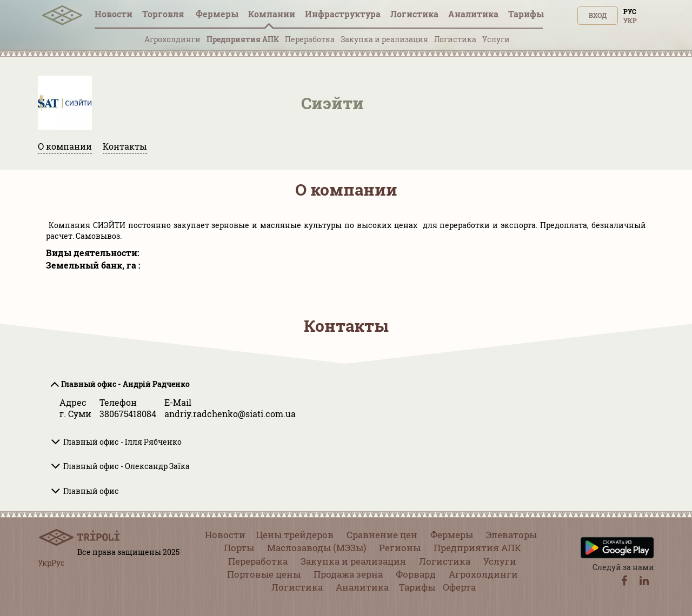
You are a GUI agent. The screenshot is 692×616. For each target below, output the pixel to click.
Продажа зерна (348, 574)
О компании (65, 146)
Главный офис (91, 491)
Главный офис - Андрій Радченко (125, 384)
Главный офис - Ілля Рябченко (122, 442)
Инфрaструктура (343, 14)
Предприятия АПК (243, 39)
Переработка (310, 39)
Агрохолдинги (172, 39)
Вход (598, 15)
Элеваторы (511, 535)
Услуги (496, 39)
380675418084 (128, 414)
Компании (272, 14)
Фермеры (217, 14)
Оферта (459, 587)
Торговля (164, 14)
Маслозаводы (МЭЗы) (317, 548)
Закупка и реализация (384, 39)
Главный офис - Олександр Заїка (127, 466)
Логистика (414, 14)
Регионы (400, 548)
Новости (114, 14)
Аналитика (473, 14)
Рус (630, 11)
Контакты (125, 146)
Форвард (416, 574)
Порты (239, 548)
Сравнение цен (382, 535)
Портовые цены (264, 574)
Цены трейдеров (295, 535)
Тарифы (526, 14)
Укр (630, 21)
